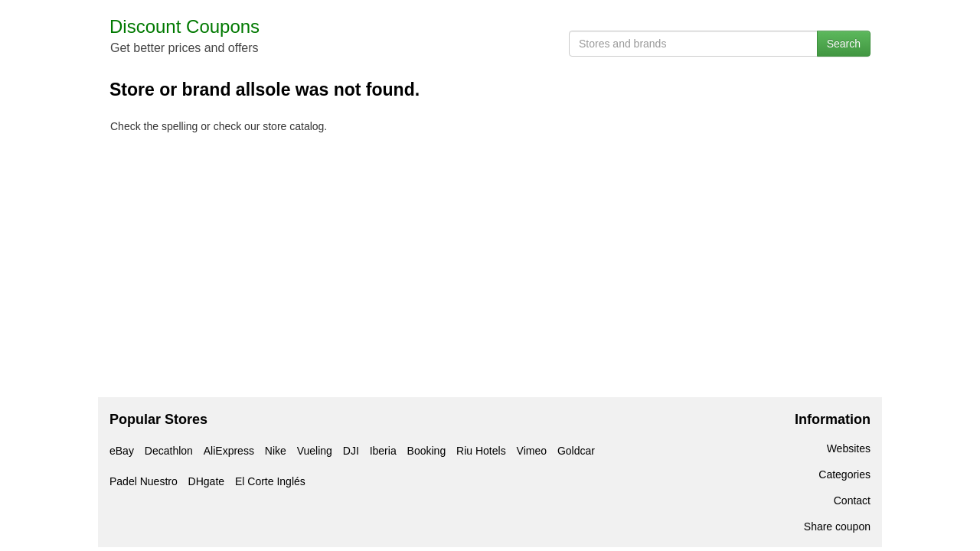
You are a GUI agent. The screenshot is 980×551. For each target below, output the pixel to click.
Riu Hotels (481, 451)
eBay (122, 451)
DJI (351, 451)
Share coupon (837, 527)
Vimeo (532, 451)
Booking (427, 451)
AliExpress (229, 451)
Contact (852, 500)
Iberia (383, 451)
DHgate (206, 481)
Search (844, 44)
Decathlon (169, 451)
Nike (276, 451)
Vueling (315, 451)
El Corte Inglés (270, 481)
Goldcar (576, 451)
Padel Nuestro (144, 481)
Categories (844, 474)
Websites (849, 448)
